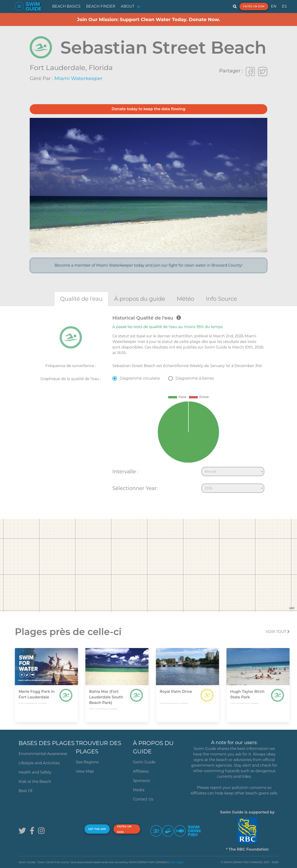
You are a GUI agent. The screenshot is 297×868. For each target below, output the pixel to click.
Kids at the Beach (35, 782)
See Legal (177, 862)
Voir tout (278, 632)
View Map (85, 771)
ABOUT (128, 6)
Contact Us (143, 799)
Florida (101, 68)
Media (139, 790)
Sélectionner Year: (135, 488)
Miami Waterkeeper (78, 78)
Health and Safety (35, 772)
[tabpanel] (148, 405)
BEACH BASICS (66, 6)
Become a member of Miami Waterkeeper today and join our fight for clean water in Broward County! (148, 265)
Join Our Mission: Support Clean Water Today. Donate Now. (149, 19)
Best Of (25, 791)
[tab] (81, 299)
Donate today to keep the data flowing (148, 109)
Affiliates (141, 771)
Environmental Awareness (43, 754)
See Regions (87, 762)
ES (284, 6)
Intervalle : (125, 471)
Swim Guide (144, 762)
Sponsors (142, 781)
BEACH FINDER (101, 6)
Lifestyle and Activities (39, 763)
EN (274, 6)
